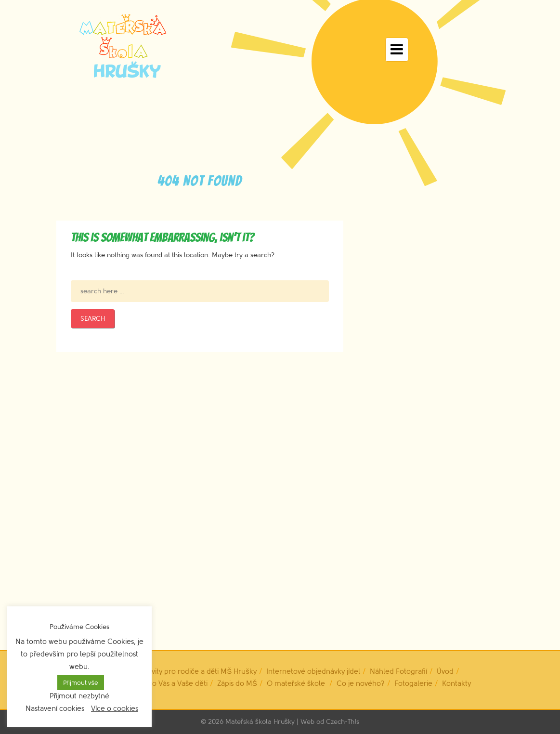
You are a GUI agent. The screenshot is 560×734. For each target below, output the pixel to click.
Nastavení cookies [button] (55, 709)
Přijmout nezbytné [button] (80, 696)
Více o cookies (115, 709)
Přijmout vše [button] (81, 683)
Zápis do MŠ (237, 684)
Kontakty (456, 684)
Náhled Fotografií (398, 672)
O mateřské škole (296, 684)
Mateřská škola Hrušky (260, 722)
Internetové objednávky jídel (313, 672)
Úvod (445, 672)
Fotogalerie (413, 684)
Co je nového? (361, 684)
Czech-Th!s (343, 722)
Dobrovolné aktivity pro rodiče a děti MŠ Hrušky (177, 672)
